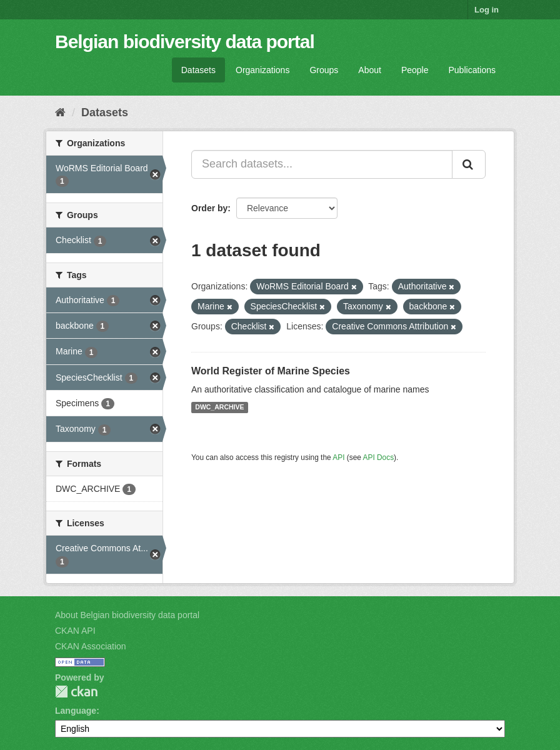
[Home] (60, 112)
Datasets (198, 70)
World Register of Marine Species (271, 371)
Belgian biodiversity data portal (185, 42)
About (370, 70)
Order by (209, 208)
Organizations (262, 70)
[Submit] (469, 164)
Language (76, 711)
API (338, 457)
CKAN (76, 692)
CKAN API (75, 631)
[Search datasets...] (322, 164)
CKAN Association (91, 646)
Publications (472, 70)
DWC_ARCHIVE (219, 407)
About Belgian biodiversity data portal (127, 615)
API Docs (379, 457)
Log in (487, 10)
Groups (324, 70)
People (415, 70)
